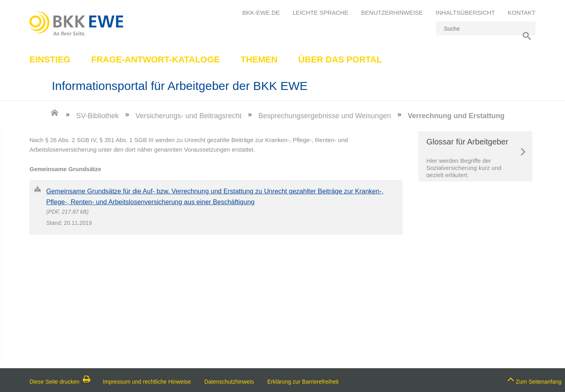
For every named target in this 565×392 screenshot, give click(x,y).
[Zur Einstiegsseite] (55, 115)
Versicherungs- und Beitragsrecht (188, 116)
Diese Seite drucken (60, 382)
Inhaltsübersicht (465, 13)
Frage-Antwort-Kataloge (156, 59)
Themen (259, 59)
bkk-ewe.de (261, 13)
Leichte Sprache (320, 13)
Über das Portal (340, 59)
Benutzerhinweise (392, 13)
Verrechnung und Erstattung (456, 116)
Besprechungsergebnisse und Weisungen (325, 116)
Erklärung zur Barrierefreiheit (303, 382)
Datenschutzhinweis (229, 382)
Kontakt (522, 13)
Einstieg (50, 59)
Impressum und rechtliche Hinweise (147, 382)
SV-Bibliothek (97, 116)
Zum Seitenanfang (534, 379)
